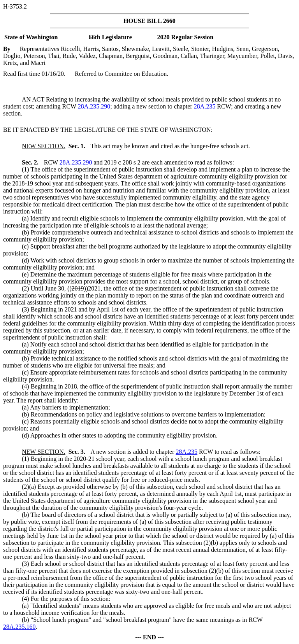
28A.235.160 (19, 627)
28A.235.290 (94, 106)
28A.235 (205, 106)
